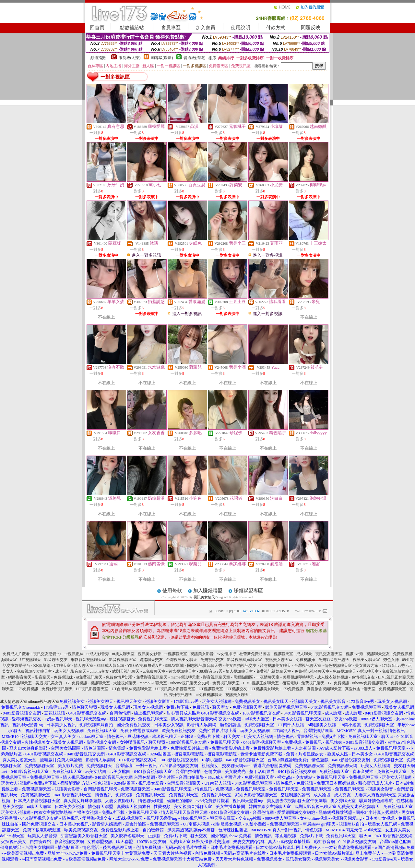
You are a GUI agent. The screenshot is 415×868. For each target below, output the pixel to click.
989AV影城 (175, 666)
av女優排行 (226, 654)
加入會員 (206, 28)
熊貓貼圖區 (243, 677)
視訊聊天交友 (378, 654)
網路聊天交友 (151, 660)
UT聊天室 (62, 666)
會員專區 (171, 28)
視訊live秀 (354, 654)
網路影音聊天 (20, 677)
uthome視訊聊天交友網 (190, 683)
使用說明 (241, 28)
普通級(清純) (195, 58)
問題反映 (311, 28)
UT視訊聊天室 (211, 689)
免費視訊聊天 (344, 671)
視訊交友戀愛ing (47, 654)
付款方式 (276, 28)
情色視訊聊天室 (338, 666)
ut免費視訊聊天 (89, 677)
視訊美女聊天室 (279, 660)
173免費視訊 (77, 683)
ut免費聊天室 (154, 671)
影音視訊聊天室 (123, 660)
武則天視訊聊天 (126, 671)
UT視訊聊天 (30, 660)
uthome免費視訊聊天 (370, 683)
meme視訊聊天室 (185, 677)
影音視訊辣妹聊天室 (244, 660)
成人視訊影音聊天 (71, 671)
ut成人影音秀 (98, 654)
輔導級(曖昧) (162, 58)
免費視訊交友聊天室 (34, 671)
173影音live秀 (393, 666)
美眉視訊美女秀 (49, 683)
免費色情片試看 (119, 677)
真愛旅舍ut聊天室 (360, 689)
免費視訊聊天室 (226, 683)
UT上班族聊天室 (18, 683)
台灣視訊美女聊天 (182, 660)
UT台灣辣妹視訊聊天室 (132, 689)
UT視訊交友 (237, 689)
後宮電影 (290, 683)
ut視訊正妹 (74, 654)
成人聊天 (304, 654)
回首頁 (97, 28)
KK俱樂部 (42, 666)
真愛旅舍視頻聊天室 (324, 689)
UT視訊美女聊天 (265, 689)
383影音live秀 (211, 671)
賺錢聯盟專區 (248, 591)
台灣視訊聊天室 (308, 666)
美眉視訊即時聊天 (298, 677)
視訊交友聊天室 (329, 654)
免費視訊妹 (305, 660)
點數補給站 (132, 28)
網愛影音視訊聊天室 (88, 660)
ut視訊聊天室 (176, 654)
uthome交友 (99, 671)
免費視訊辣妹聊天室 (274, 671)
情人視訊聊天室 (239, 671)
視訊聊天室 (283, 654)
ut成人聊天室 (123, 654)
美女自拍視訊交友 (241, 666)
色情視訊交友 (363, 677)
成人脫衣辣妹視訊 (333, 677)
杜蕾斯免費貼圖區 (255, 654)
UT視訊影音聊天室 (92, 689)
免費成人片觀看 (16, 654)
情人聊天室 (84, 666)
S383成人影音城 (110, 666)
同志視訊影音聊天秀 (205, 666)
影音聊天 (42, 677)
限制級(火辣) (130, 58)
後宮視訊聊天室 (182, 671)
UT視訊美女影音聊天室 (175, 689)
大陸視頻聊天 (125, 683)
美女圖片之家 (367, 666)
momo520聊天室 (154, 683)
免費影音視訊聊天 (334, 660)
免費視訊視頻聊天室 (312, 671)
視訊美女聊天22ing (209, 597)
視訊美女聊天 (237, 695)
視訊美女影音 (149, 654)
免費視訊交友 (212, 660)
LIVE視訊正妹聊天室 (396, 677)
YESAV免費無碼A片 (145, 666)
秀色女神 (391, 660)
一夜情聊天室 (268, 677)
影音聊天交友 (56, 660)
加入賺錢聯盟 (208, 591)
